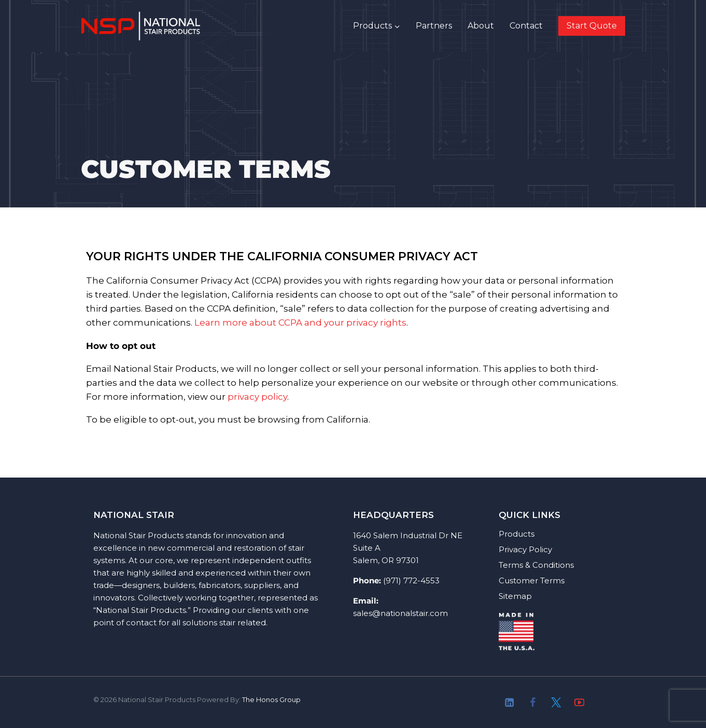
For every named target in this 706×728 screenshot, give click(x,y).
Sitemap (515, 596)
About (481, 26)
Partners (434, 26)
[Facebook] (533, 702)
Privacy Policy (525, 549)
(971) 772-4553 (411, 580)
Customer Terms (532, 580)
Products (517, 534)
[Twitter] (556, 702)
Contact (526, 26)
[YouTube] (579, 702)
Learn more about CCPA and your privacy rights (300, 323)
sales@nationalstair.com (400, 613)
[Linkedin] (510, 702)
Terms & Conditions (536, 565)
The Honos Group (271, 699)
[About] (603, 702)
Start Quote (592, 26)
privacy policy (257, 397)
